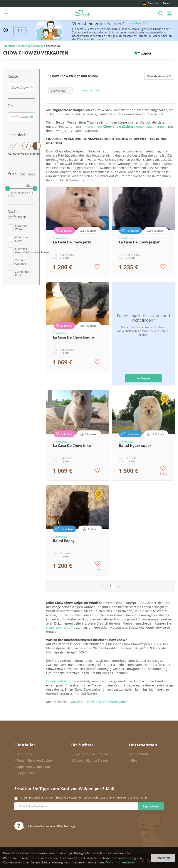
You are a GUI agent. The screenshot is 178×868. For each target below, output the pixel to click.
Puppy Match (26, 773)
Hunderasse (25, 754)
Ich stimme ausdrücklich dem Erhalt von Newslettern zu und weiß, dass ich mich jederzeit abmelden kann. (84, 797)
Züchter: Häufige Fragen (90, 760)
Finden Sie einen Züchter (35, 760)
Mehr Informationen (121, 862)
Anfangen (143, 378)
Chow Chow (58, 91)
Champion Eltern (21, 239)
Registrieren (151, 806)
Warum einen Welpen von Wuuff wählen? (100, 702)
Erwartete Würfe (21, 227)
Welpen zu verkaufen (31, 46)
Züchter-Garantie (21, 262)
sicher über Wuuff (59, 627)
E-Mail (60, 826)
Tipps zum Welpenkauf (33, 767)
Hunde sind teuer (59, 681)
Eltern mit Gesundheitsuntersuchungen (33, 250)
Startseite (10, 46)
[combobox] (21, 88)
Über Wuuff (140, 754)
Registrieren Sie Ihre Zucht (92, 754)
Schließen (163, 858)
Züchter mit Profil (22, 273)
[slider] (8, 188)
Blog (134, 760)
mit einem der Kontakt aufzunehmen (124, 126)
